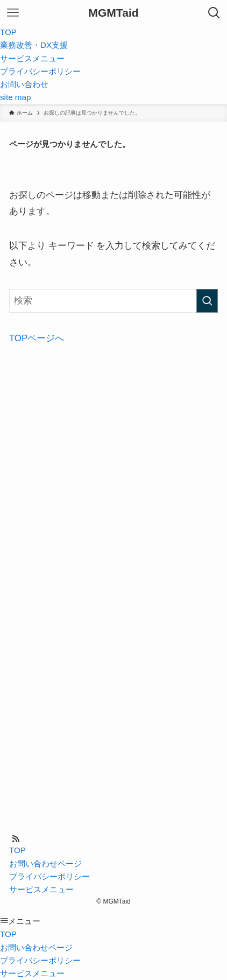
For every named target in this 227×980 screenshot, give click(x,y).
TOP (17, 850)
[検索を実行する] (207, 301)
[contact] (29, 839)
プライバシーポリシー (49, 876)
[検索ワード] (113, 301)
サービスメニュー (41, 889)
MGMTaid (113, 13)
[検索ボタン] (214, 13)
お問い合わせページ (45, 863)
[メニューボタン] (13, 13)
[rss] (16, 839)
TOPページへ (37, 338)
